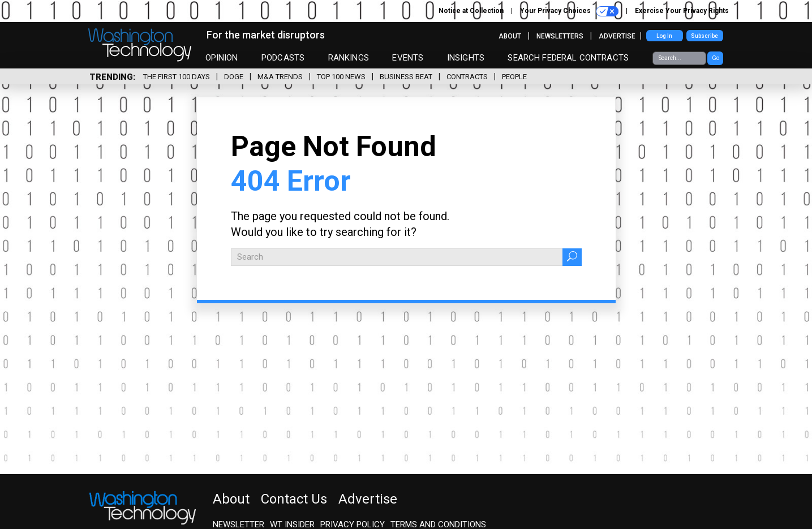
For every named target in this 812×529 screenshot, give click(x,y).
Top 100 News (341, 77)
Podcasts (283, 58)
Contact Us (294, 499)
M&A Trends (280, 77)
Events (408, 58)
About (510, 36)
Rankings (349, 58)
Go (716, 58)
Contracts (467, 77)
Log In (664, 36)
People (514, 77)
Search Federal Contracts (568, 58)
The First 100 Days (177, 77)
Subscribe (704, 36)
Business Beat (406, 77)
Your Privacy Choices (569, 11)
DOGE (234, 77)
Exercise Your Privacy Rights (682, 11)
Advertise (617, 36)
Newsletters (560, 36)
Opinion (222, 58)
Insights (466, 58)
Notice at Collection (471, 11)
